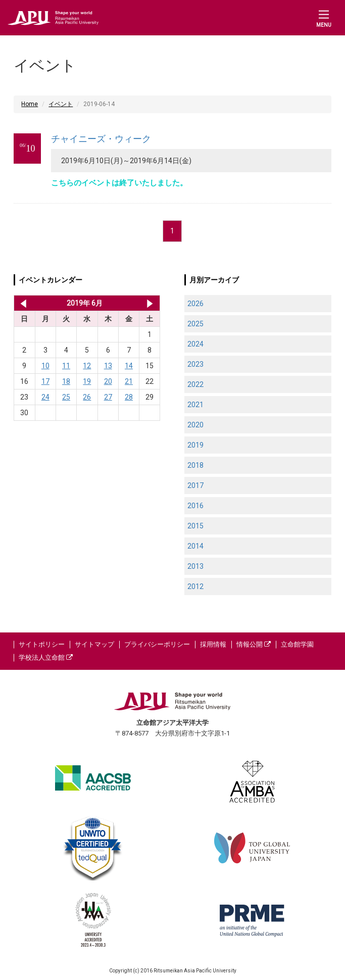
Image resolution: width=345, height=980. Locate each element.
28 (129, 397)
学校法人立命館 (46, 657)
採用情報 (213, 644)
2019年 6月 (85, 303)
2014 (195, 546)
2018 (195, 465)
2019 (195, 445)
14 (129, 366)
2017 (195, 485)
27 (108, 397)
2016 (195, 506)
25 (66, 397)
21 (129, 381)
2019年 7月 (150, 303)
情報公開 (254, 644)
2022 (195, 384)
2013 (195, 566)
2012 (195, 586)
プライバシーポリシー (157, 644)
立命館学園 (297, 644)
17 (45, 381)
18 (66, 381)
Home (30, 104)
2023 (195, 364)
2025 (195, 324)
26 (87, 397)
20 (108, 381)
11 (66, 366)
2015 (195, 526)
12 (87, 366)
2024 (195, 344)
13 (108, 366)
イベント (61, 104)
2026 (195, 304)
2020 (195, 425)
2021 (195, 405)
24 (45, 397)
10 (45, 366)
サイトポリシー (42, 644)
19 (87, 381)
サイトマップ (94, 644)
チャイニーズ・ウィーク (101, 139)
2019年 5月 (21, 303)
